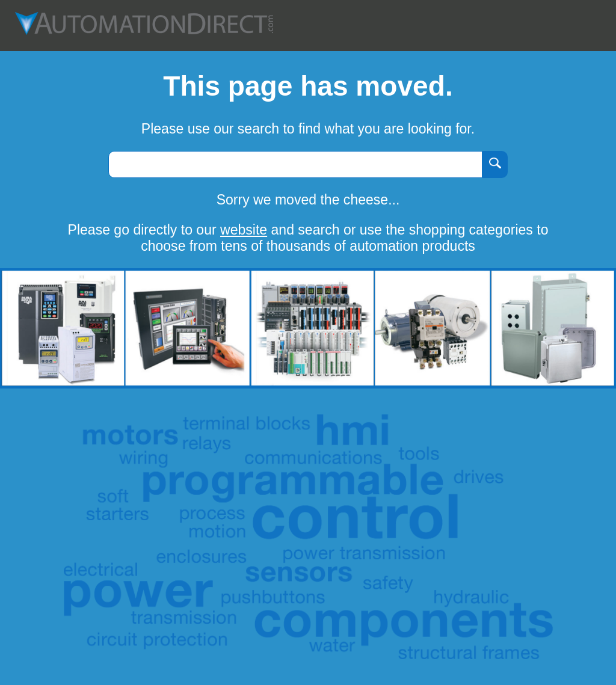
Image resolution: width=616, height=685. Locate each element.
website (244, 230)
